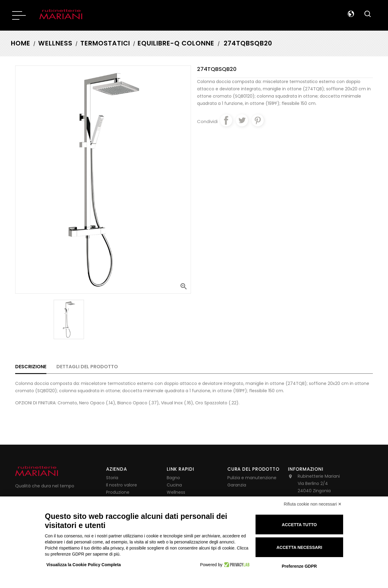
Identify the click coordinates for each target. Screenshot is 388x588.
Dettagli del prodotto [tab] (87, 367)
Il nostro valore (122, 485)
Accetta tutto (299, 525)
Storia (112, 478)
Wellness (176, 492)
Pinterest (258, 120)
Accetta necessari (299, 547)
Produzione (118, 492)
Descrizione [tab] (31, 367)
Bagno (173, 478)
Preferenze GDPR (299, 566)
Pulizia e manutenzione (252, 478)
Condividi (226, 120)
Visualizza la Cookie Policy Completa (84, 565)
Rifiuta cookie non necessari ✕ (313, 504)
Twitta (242, 120)
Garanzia (237, 485)
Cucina (174, 485)
